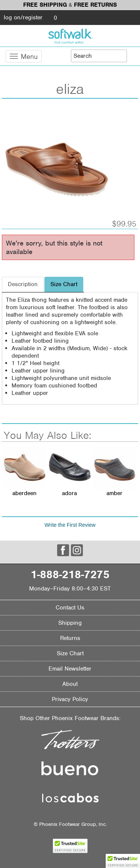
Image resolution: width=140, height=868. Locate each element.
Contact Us (70, 608)
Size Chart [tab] (64, 284)
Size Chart (70, 653)
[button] (123, 861)
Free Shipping (45, 5)
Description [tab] (23, 284)
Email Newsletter (70, 669)
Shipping (70, 623)
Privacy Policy (70, 699)
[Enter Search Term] (99, 56)
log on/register (23, 18)
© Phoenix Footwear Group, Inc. (70, 824)
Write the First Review (70, 525)
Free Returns (95, 5)
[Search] (133, 56)
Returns (70, 638)
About (70, 684)
